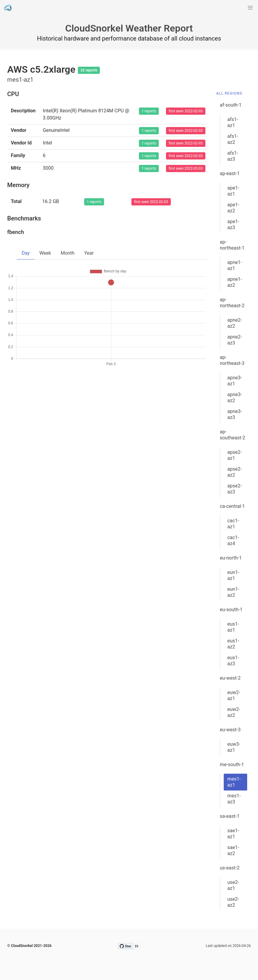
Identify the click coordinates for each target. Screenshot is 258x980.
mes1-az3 (234, 799)
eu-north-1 (231, 558)
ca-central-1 (232, 506)
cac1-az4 (233, 540)
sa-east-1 (230, 816)
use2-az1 (233, 885)
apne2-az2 (235, 323)
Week (45, 253)
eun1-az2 (233, 592)
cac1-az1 (233, 524)
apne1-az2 (235, 282)
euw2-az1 (234, 695)
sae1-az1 (233, 834)
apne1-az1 (235, 265)
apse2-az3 (235, 489)
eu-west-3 (230, 730)
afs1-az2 (233, 139)
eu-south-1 (231, 610)
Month (68, 253)
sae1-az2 (233, 850)
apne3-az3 (235, 414)
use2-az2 (233, 902)
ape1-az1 (233, 191)
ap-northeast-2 (232, 303)
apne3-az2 (235, 397)
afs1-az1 (233, 122)
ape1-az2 (233, 208)
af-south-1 (231, 105)
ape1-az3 (233, 225)
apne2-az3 (235, 340)
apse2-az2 (235, 472)
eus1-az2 (233, 644)
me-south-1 (232, 765)
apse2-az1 (235, 455)
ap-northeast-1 (232, 245)
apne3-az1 (235, 381)
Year (89, 253)
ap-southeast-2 (232, 435)
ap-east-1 (230, 173)
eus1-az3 (233, 661)
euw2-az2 (234, 712)
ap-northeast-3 (232, 360)
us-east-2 (230, 868)
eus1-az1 (233, 627)
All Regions (229, 93)
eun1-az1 (233, 575)
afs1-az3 (233, 156)
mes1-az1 (234, 782)
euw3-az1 (234, 747)
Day (26, 253)
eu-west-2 (230, 678)
